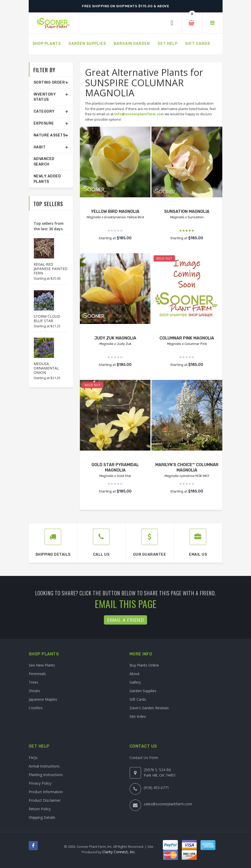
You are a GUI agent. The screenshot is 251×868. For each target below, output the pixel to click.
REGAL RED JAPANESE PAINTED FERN (51, 269)
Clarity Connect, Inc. (119, 852)
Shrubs (34, 691)
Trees (33, 682)
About (135, 674)
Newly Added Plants (47, 179)
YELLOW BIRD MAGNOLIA (115, 211)
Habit (40, 147)
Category (44, 111)
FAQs (33, 758)
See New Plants (42, 665)
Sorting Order (49, 82)
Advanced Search (44, 162)
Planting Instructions (46, 775)
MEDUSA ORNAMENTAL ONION (46, 368)
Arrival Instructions (44, 766)
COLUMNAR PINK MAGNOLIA (187, 338)
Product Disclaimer (45, 800)
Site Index (138, 716)
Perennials (37, 674)
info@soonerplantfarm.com (139, 114)
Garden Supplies (143, 691)
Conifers (36, 708)
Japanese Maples (43, 699)
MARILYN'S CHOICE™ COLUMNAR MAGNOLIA (187, 467)
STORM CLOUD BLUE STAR (47, 319)
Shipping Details (42, 817)
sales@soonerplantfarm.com (168, 804)
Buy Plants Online (144, 665)
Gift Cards (138, 699)
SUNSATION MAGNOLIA (187, 211)
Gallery (135, 682)
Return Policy (40, 809)
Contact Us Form (144, 758)
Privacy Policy (40, 783)
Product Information (46, 792)
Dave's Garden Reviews (149, 708)
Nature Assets (50, 135)
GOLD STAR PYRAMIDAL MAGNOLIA (115, 467)
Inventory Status (45, 97)
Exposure (44, 123)
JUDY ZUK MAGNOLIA (115, 338)
